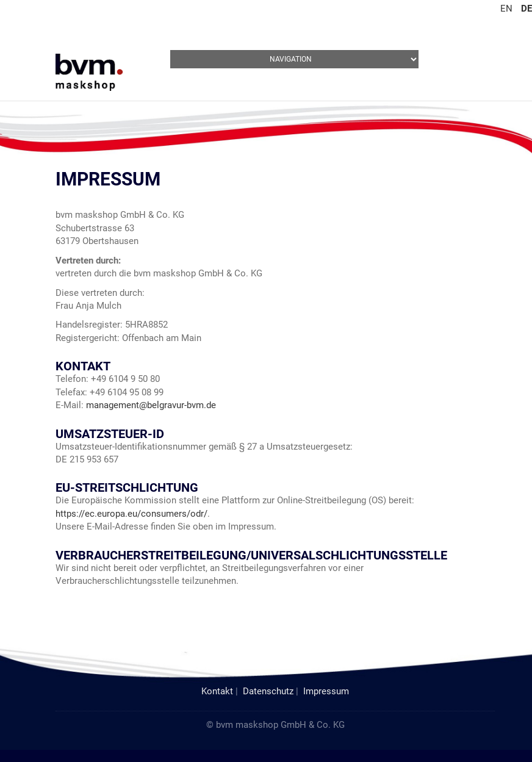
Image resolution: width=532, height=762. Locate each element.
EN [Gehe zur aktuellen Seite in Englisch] (506, 9)
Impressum (326, 691)
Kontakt (217, 691)
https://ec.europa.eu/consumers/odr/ (131, 514)
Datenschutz (268, 691)
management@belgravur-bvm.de (151, 405)
